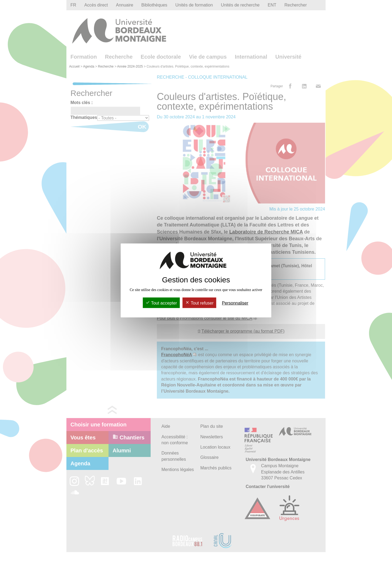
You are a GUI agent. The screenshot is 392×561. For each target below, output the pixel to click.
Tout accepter (161, 303)
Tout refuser (199, 303)
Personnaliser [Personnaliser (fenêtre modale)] (235, 303)
